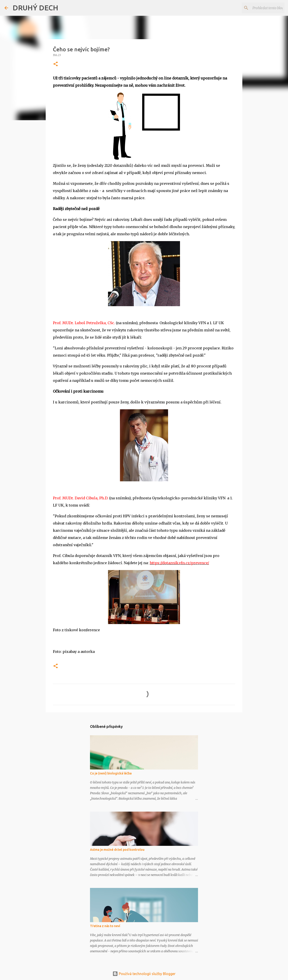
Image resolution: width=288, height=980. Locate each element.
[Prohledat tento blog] (261, 8)
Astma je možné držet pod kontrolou (117, 850)
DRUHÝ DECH (35, 8)
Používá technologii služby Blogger (144, 974)
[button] (56, 64)
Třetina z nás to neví (105, 926)
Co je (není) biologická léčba (111, 773)
